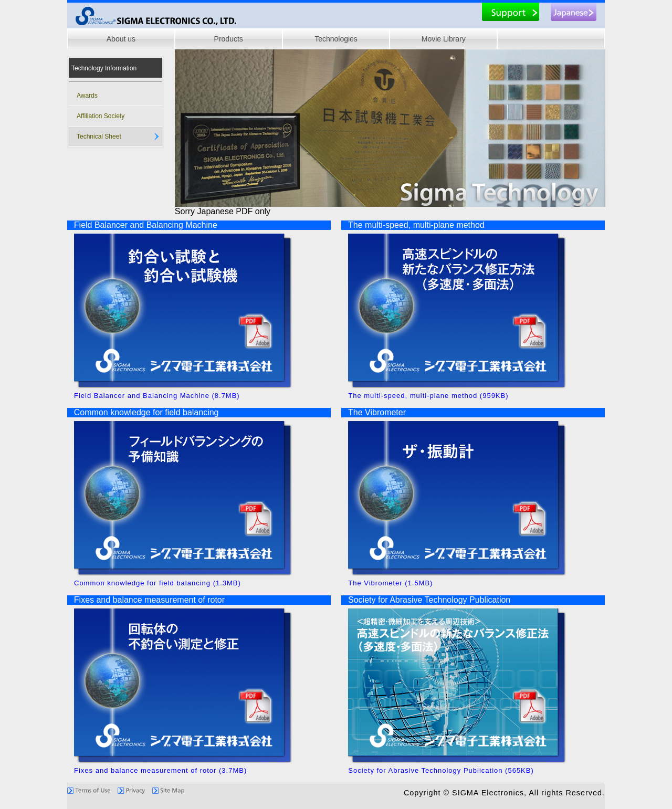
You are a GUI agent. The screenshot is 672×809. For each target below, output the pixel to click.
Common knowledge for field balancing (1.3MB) (205, 580)
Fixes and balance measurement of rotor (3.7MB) (205, 767)
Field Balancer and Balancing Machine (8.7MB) (205, 392)
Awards (87, 96)
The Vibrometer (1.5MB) (479, 580)
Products (229, 39)
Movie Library (444, 39)
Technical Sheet (99, 136)
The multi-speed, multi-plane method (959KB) (479, 392)
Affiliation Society (101, 116)
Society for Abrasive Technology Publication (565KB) (479, 767)
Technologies (336, 39)
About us (121, 39)
